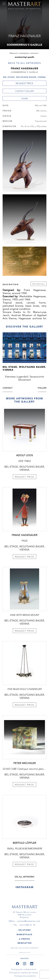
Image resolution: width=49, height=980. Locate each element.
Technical (38, 284)
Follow (42, 388)
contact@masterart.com (29, 921)
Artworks (34, 53)
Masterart (14, 53)
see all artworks (24, 877)
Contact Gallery (24, 91)
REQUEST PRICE (24, 83)
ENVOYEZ (24, 958)
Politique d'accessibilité (25, 976)
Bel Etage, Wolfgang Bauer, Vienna (24, 77)
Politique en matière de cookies (24, 973)
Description (11, 284)
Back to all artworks (24, 63)
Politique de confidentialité (24, 969)
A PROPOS (24, 939)
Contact (8, 388)
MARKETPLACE (24, 934)
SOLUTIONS (25, 930)
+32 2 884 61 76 (27, 925)
